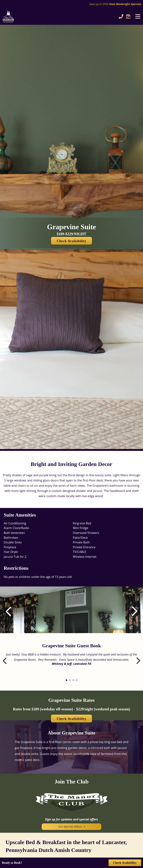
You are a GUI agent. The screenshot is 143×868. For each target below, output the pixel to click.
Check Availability (71, 241)
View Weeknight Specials (125, 4)
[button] (132, 611)
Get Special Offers (70, 827)
